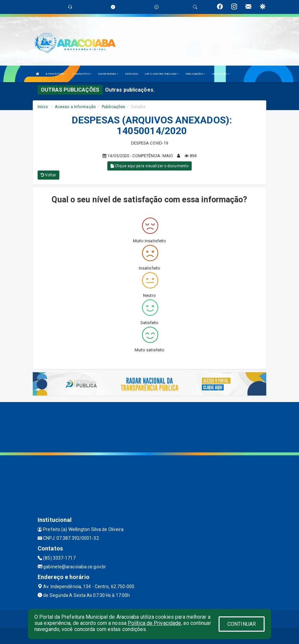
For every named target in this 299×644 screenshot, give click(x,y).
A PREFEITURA (56, 74)
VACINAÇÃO (221, 74)
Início (43, 107)
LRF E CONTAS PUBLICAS (162, 74)
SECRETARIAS (108, 74)
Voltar (48, 175)
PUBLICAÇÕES (195, 74)
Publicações (114, 107)
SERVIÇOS (132, 74)
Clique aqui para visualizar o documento (149, 166)
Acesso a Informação (75, 107)
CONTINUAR (242, 624)
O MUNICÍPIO (82, 74)
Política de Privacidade (154, 623)
